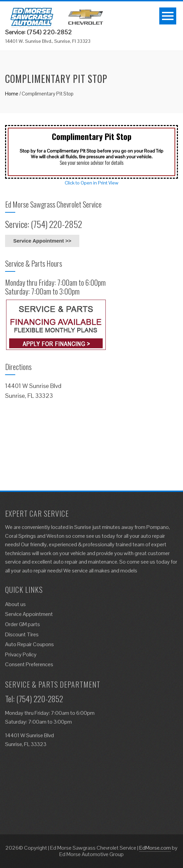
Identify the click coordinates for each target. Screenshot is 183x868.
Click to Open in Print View (91, 183)
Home (12, 94)
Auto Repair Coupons (29, 644)
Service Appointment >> (42, 241)
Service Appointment (29, 614)
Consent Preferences (29, 664)
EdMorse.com (155, 848)
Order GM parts (23, 624)
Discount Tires (22, 634)
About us (15, 604)
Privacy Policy (21, 654)
